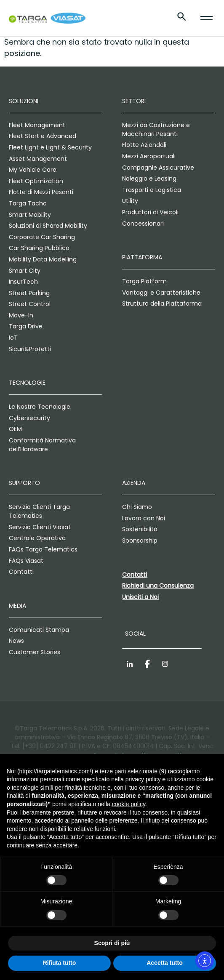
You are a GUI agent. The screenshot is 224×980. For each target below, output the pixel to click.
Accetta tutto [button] (165, 963)
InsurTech (23, 282)
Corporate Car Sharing (42, 237)
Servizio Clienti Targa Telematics (39, 511)
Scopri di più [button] (112, 943)
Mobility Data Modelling (43, 259)
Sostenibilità (140, 529)
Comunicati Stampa (39, 630)
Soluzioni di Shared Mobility (48, 226)
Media (17, 606)
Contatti (21, 572)
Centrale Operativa (37, 538)
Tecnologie (27, 383)
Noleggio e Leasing (149, 178)
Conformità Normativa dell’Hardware (42, 445)
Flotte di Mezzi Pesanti (41, 192)
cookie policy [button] (129, 804)
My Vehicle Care (33, 170)
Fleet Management (37, 125)
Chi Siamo (137, 507)
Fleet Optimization (36, 181)
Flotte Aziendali (144, 145)
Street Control (30, 304)
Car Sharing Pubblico (39, 248)
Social (135, 634)
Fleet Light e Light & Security (50, 147)
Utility (130, 201)
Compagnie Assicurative (158, 168)
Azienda (134, 483)
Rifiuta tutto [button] (60, 963)
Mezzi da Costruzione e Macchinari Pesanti (156, 129)
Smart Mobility (30, 215)
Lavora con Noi (144, 518)
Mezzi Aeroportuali (149, 156)
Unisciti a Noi (140, 597)
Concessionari (143, 224)
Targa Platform (144, 281)
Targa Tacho (28, 203)
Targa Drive (26, 326)
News (16, 641)
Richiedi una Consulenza (158, 586)
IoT (13, 338)
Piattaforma (142, 257)
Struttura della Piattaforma (162, 304)
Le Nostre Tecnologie (40, 407)
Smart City (25, 271)
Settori (134, 101)
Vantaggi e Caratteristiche (161, 293)
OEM (15, 429)
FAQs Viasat (26, 561)
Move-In (21, 315)
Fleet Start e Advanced (43, 136)
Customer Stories (35, 652)
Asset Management (38, 159)
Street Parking (29, 293)
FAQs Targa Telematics (43, 549)
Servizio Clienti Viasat (40, 527)
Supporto (24, 483)
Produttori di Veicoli (150, 212)
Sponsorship (140, 541)
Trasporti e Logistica (152, 190)
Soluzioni (24, 101)
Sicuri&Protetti (30, 349)
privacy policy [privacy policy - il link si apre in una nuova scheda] (143, 779)
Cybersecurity (29, 418)
